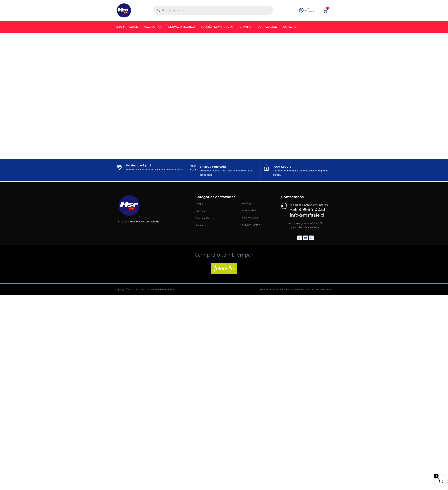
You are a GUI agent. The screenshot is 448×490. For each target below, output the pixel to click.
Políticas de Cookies (322, 289)
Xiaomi (199, 225)
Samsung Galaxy (205, 218)
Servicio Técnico (182, 27)
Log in (308, 8)
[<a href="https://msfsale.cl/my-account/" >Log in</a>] (301, 10)
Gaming (245, 27)
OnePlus (200, 211)
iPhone (199, 204)
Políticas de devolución (271, 289)
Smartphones (127, 27)
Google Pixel (249, 211)
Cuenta (310, 11)
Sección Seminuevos (217, 27)
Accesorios (153, 27)
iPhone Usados (250, 218)
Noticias (290, 27)
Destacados (267, 27)
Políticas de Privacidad (298, 289)
